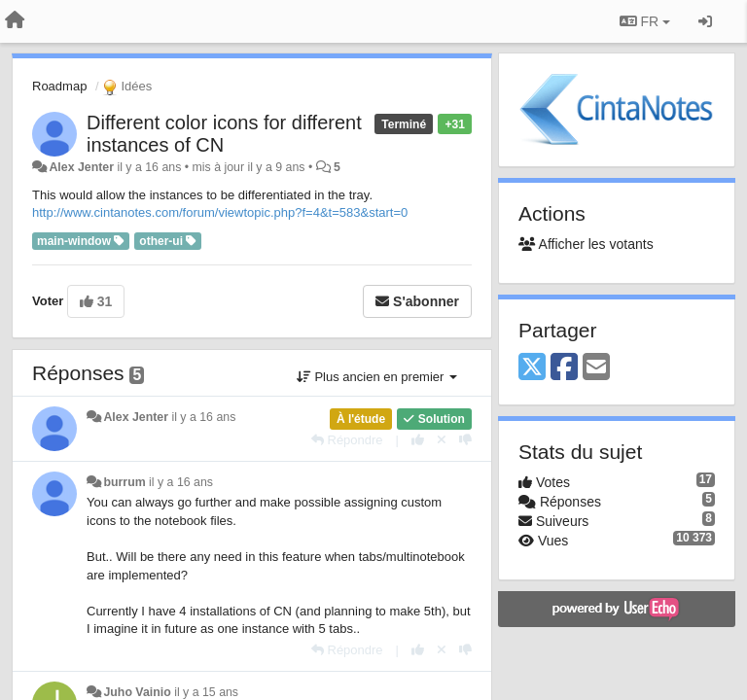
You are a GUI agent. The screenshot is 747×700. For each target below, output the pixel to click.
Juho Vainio (137, 692)
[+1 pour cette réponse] (418, 440)
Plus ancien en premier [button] (377, 377)
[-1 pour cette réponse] (465, 440)
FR (645, 21)
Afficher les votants (586, 244)
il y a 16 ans (203, 417)
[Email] (596, 368)
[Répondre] (347, 440)
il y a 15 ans (206, 692)
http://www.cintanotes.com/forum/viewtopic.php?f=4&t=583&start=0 (220, 212)
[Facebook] (564, 368)
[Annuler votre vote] (442, 440)
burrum (124, 482)
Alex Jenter (81, 167)
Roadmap (59, 86)
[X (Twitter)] (532, 368)
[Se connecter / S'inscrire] (705, 21)
